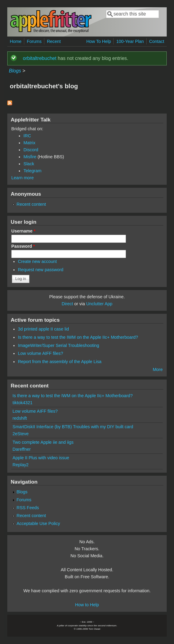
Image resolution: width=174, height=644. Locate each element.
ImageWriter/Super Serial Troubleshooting (59, 345)
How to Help (87, 605)
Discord (31, 150)
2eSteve (20, 434)
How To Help (99, 41)
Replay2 (20, 465)
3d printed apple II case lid (43, 329)
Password (23, 246)
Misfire (30, 157)
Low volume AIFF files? (41, 353)
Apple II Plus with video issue (41, 458)
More (158, 369)
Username (23, 231)
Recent (54, 41)
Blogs (15, 71)
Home (15, 41)
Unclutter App (99, 304)
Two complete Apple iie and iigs (43, 442)
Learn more (22, 178)
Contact (157, 41)
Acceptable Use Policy (38, 523)
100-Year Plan (130, 41)
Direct (67, 304)
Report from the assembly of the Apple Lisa (60, 362)
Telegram (32, 171)
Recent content (31, 204)
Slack (29, 164)
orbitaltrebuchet (39, 58)
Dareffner (22, 449)
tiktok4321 (22, 403)
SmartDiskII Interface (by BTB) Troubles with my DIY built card (73, 427)
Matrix (29, 143)
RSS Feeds (28, 508)
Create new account (37, 261)
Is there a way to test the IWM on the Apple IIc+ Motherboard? (78, 337)
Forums (34, 41)
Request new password (41, 270)
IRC (27, 136)
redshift (20, 418)
